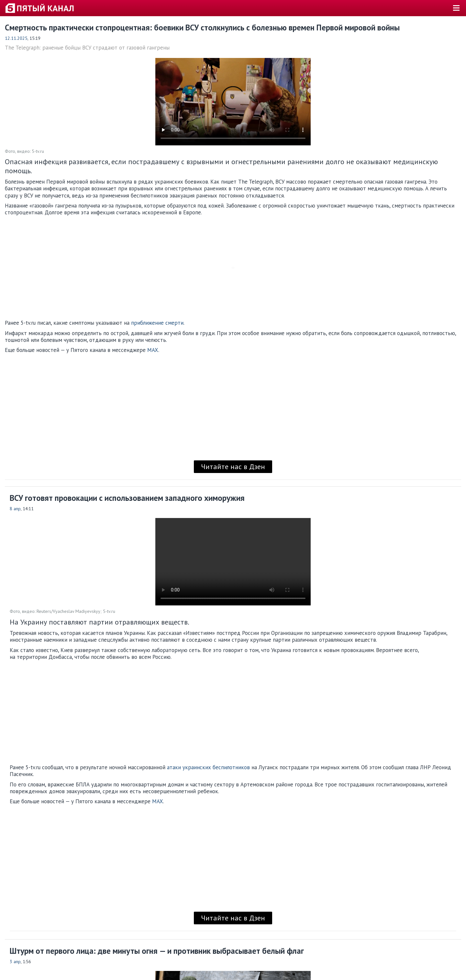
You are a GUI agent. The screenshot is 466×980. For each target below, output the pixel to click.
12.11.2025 (16, 38)
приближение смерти (157, 323)
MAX (153, 350)
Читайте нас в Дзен (233, 467)
